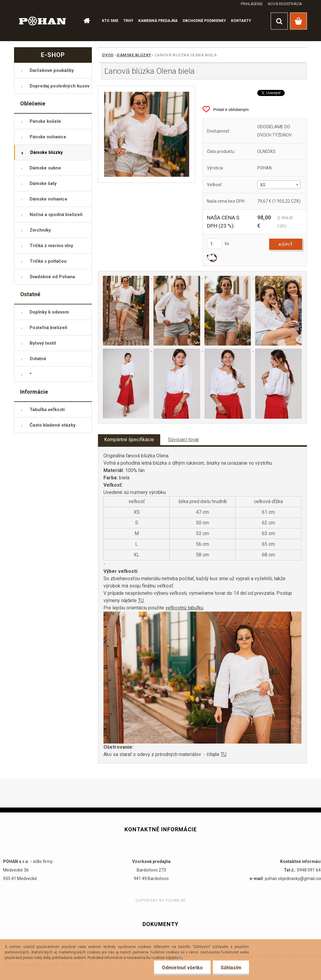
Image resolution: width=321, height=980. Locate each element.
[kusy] (215, 244)
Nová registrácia (285, 4)
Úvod (108, 55)
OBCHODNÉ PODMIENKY (204, 21)
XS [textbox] (263, 185)
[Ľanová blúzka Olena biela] (147, 134)
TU (141, 600)
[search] (279, 21)
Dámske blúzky (134, 55)
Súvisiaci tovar (183, 440)
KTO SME (110, 21)
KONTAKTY (241, 21)
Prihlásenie (252, 4)
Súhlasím (231, 968)
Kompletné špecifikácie (129, 440)
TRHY (128, 21)
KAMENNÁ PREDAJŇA (158, 21)
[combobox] (279, 185)
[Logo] (43, 21)
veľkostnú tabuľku (184, 608)
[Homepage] (86, 21)
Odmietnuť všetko (182, 968)
